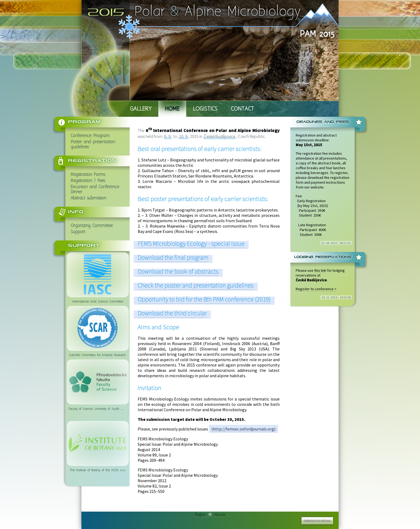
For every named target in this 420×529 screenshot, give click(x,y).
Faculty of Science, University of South (97, 381)
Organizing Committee (92, 226)
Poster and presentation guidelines (93, 145)
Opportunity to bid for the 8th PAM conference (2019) (204, 299)
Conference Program (90, 136)
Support (78, 232)
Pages (200, 514)
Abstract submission (88, 198)
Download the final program (173, 257)
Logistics (205, 109)
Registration (92, 161)
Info (76, 212)
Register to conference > (316, 289)
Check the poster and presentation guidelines (196, 285)
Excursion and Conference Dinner (95, 190)
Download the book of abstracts (178, 271)
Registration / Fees (88, 181)
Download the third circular (172, 313)
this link (320, 270)
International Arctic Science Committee (97, 274)
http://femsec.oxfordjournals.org (243, 429)
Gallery (141, 109)
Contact (242, 109)
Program (84, 122)
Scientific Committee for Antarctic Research (97, 328)
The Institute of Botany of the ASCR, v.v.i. (97, 443)
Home (172, 109)
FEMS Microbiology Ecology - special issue (191, 243)
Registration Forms (88, 175)
